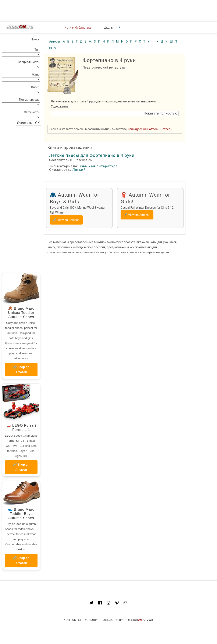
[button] (115, 113)
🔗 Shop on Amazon (21, 370)
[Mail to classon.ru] (125, 603)
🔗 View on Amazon (66, 220)
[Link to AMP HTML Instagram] (108, 603)
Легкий (79, 170)
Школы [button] (108, 28)
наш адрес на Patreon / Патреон (150, 129)
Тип (37, 50)
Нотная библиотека (78, 28)
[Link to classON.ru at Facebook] (100, 603)
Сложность (32, 112)
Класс (35, 87)
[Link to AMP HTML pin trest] (117, 603)
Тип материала (29, 100)
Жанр (36, 74)
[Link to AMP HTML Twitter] (92, 603)
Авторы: (55, 41)
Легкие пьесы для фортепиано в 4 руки (92, 155)
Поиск (35, 39)
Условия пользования (104, 620)
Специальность (29, 62)
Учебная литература (99, 166)
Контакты (72, 620)
